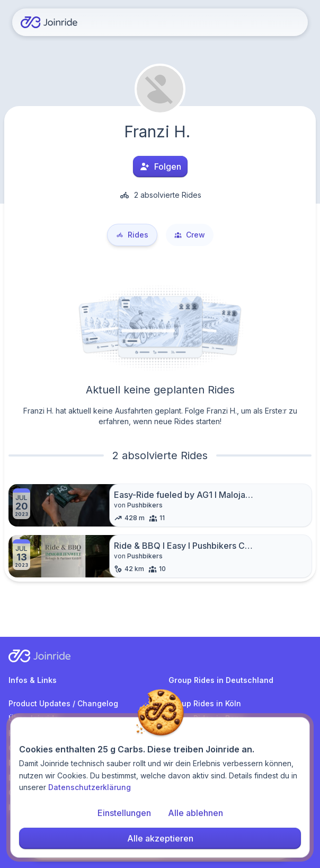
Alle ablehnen (195, 817)
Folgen (160, 166)
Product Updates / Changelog (63, 703)
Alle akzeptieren (160, 843)
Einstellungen (124, 817)
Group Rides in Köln (205, 703)
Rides (132, 235)
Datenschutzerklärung (90, 791)
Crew (190, 235)
